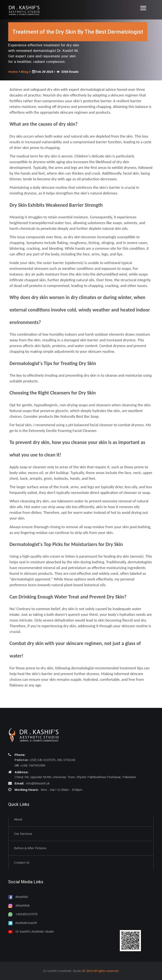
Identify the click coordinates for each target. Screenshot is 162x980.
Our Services (23, 834)
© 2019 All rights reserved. (101, 971)
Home (13, 72)
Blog (25, 72)
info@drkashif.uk (38, 783)
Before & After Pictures (30, 848)
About (18, 819)
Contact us (22, 862)
